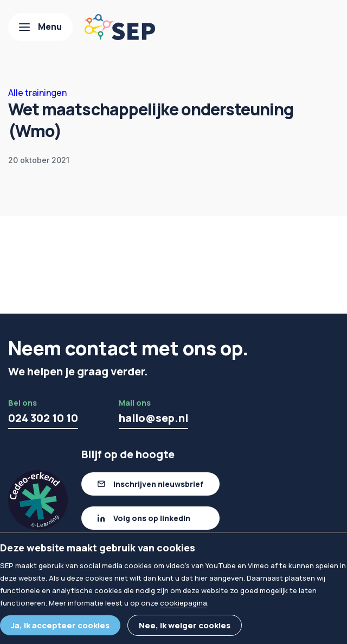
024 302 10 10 (43, 418)
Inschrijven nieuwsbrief (158, 484)
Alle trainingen (37, 93)
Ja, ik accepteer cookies (60, 625)
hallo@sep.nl (153, 418)
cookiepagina (184, 603)
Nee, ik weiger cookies (185, 625)
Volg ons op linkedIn (152, 518)
